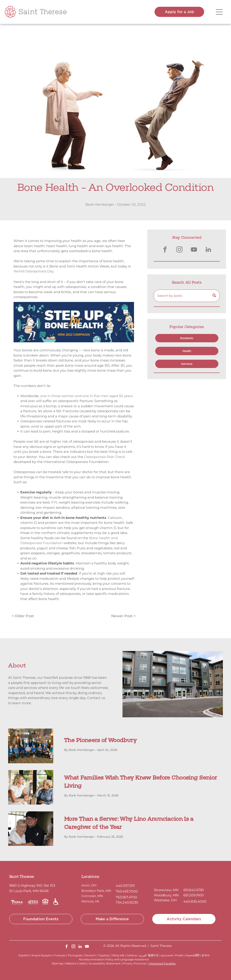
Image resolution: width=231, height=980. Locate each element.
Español (24, 955)
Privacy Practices (134, 963)
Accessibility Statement (105, 963)
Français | (60, 955)
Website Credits (76, 963)
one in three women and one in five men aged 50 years (86, 396)
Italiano (132, 955)
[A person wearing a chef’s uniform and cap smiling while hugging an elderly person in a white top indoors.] (31, 829)
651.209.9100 (194, 895)
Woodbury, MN (166, 895)
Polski (179, 955)
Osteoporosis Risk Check (105, 457)
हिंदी (197, 955)
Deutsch (90, 955)
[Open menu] (219, 12)
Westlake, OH (165, 900)
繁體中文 (153, 955)
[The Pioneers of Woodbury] (31, 746)
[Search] (187, 296)
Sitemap (57, 963)
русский (167, 955)
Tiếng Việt (118, 955)
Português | (76, 955)
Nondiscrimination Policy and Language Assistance (114, 959)
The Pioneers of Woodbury (100, 741)
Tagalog (104, 955)
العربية (143, 955)
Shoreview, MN (166, 890)
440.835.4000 (195, 901)
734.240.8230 (127, 902)
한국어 (206, 955)
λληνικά (190, 955)
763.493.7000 (127, 891)
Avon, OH (89, 885)
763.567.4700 (126, 897)
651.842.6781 (194, 890)
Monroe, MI (90, 901)
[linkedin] (208, 250)
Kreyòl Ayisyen (42, 955)
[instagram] (180, 250)
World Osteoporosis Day (33, 271)
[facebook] (165, 250)
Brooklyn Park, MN (96, 891)
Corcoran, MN (92, 896)
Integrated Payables (162, 963)
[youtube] (194, 250)
